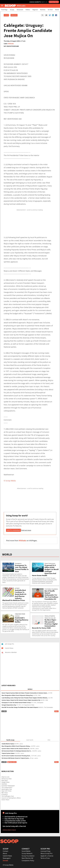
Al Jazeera (5, 794)
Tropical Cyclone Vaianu (8, 753)
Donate (5, 861)
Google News (6, 782)
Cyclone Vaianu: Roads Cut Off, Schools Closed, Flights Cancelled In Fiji (21, 700)
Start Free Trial (54, 2)
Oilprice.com (5, 777)
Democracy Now (6, 779)
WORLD (7, 554)
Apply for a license (47, 856)
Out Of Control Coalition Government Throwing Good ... (16, 756)
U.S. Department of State (28, 705)
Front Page (4, 10)
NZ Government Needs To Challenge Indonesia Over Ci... (17, 751)
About (5, 853)
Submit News (7, 856)
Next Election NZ (27, 858)
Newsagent (7, 858)
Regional (35, 10)
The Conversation (48, 707)
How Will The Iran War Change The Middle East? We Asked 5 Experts (20, 707)
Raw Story (5, 780)
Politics (28, 10)
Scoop (6, 15)
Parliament (20, 10)
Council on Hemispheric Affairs (11, 798)
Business (43, 10)
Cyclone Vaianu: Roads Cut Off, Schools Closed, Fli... (16, 749)
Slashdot (4, 784)
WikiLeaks (14, 15)
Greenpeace (40, 703)
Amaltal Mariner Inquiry (8, 744)
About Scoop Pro (46, 853)
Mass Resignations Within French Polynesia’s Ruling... (16, 746)
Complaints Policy (28, 861)
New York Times (6, 791)
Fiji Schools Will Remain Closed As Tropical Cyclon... (16, 758)
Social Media (26, 851)
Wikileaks (11, 44)
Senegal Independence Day (9, 705)
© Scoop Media (8, 865)
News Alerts (12, 762)
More (56, 711)
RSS (4, 711)
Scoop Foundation (28, 856)
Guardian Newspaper (8, 786)
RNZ (39, 695)
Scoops (12, 10)
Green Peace (5, 800)
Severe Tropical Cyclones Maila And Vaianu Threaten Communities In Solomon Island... (25, 693)
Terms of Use (45, 858)
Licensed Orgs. (46, 851)
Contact (6, 851)
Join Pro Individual (13, 530)
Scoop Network (27, 853)
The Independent (7, 787)
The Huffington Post (8, 796)
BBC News (5, 793)
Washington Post (7, 789)
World (57, 10)
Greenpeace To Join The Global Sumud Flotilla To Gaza (16, 703)
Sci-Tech (50, 10)
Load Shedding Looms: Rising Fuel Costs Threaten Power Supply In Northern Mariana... (25, 698)
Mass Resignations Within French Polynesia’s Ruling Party (17, 695)
